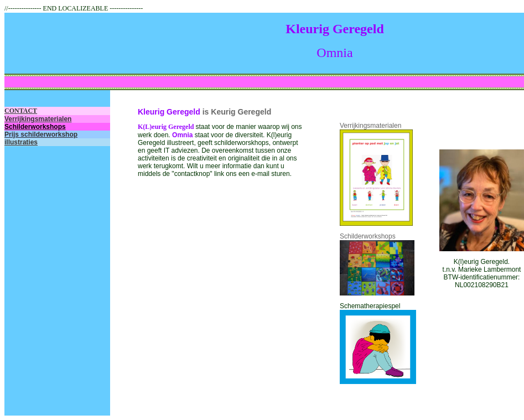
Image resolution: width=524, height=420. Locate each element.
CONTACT (21, 111)
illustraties (21, 142)
